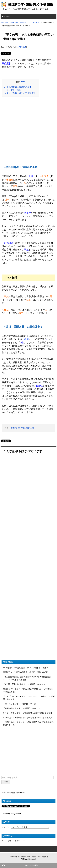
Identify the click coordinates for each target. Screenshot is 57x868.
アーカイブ (6, 841)
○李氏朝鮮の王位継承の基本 (18, 87)
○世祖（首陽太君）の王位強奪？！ (21, 93)
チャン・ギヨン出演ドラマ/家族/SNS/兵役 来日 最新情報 (28, 713)
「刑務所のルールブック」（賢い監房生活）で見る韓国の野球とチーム (28, 724)
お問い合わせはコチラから (13, 792)
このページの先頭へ (31, 865)
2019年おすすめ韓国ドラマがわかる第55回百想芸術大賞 (28, 718)
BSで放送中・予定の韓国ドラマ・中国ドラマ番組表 (26, 668)
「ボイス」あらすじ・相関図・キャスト (20, 704)
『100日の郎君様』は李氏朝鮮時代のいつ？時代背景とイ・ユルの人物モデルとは (27, 678)
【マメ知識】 (15, 90)
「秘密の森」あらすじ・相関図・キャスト (21, 708)
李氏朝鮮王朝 (28, 428)
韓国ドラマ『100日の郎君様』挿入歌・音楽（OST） (26, 672)
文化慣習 (15, 428)
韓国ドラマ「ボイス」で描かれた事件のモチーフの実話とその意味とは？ (28, 690)
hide (23, 82)
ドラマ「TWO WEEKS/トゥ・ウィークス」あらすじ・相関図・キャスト (29, 698)
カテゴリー (6, 827)
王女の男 (22, 47)
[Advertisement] (29, 127)
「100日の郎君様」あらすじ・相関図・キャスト (24, 684)
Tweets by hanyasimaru (12, 814)
